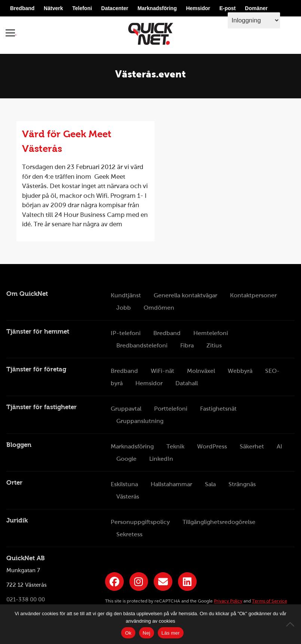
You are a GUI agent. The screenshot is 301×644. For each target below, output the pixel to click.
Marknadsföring (157, 8)
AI (279, 446)
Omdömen (159, 308)
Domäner (256, 8)
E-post (228, 8)
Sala (210, 484)
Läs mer (171, 633)
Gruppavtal (126, 409)
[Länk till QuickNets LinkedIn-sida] (187, 582)
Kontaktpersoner (253, 295)
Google (126, 459)
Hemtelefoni (211, 333)
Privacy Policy (228, 601)
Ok (128, 633)
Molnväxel (201, 371)
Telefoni (82, 8)
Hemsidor (198, 8)
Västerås (128, 496)
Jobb (124, 308)
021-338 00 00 (26, 600)
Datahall (187, 383)
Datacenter (115, 8)
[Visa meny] (11, 33)
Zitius (214, 345)
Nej (147, 633)
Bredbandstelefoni (142, 345)
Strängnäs (242, 484)
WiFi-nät (162, 371)
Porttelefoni (171, 409)
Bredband (22, 8)
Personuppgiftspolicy (140, 522)
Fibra (187, 345)
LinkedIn (161, 459)
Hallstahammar (171, 484)
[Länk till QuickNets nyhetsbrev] (163, 582)
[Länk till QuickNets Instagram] (139, 582)
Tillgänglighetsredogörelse (219, 522)
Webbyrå (240, 371)
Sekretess (129, 534)
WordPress (212, 446)
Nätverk (53, 8)
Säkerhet (252, 446)
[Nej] (292, 624)
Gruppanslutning (140, 421)
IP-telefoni (126, 333)
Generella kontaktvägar (185, 295)
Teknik (175, 446)
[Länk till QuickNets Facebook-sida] (114, 582)
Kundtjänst (126, 295)
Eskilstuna (124, 484)
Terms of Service (270, 601)
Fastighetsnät (218, 409)
